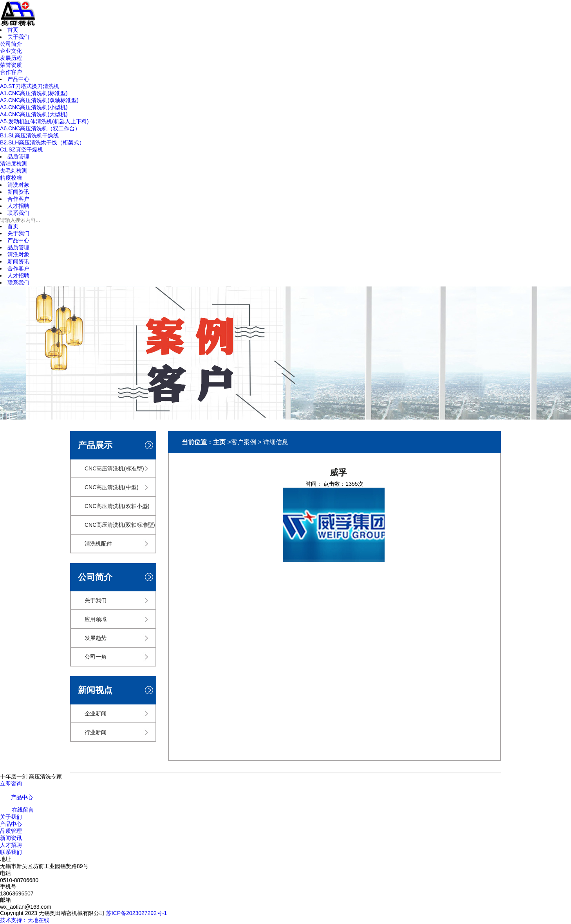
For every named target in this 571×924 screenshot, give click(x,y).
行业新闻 (96, 732)
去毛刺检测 (14, 171)
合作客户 (11, 72)
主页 (219, 442)
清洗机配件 (98, 544)
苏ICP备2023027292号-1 (137, 913)
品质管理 (18, 247)
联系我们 (18, 283)
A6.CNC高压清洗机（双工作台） (40, 128)
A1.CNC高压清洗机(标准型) (34, 93)
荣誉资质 (11, 65)
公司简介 (11, 44)
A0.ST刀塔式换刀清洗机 (30, 86)
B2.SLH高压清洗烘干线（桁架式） (42, 142)
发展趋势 (96, 638)
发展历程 (11, 58)
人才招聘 (18, 276)
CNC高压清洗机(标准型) (114, 468)
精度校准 (11, 178)
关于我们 (18, 233)
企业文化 (11, 51)
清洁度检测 (14, 164)
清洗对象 (18, 254)
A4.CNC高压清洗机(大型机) (34, 114)
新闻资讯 (18, 261)
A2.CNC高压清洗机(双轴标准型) (39, 100)
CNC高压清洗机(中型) (112, 487)
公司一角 (96, 657)
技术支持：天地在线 (25, 920)
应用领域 (96, 619)
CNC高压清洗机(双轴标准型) (120, 525)
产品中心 (18, 240)
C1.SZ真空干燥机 (22, 149)
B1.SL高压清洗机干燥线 (29, 135)
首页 (13, 226)
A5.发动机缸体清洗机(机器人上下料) (44, 121)
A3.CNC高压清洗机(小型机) (34, 107)
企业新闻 (96, 713)
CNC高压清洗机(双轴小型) (117, 506)
